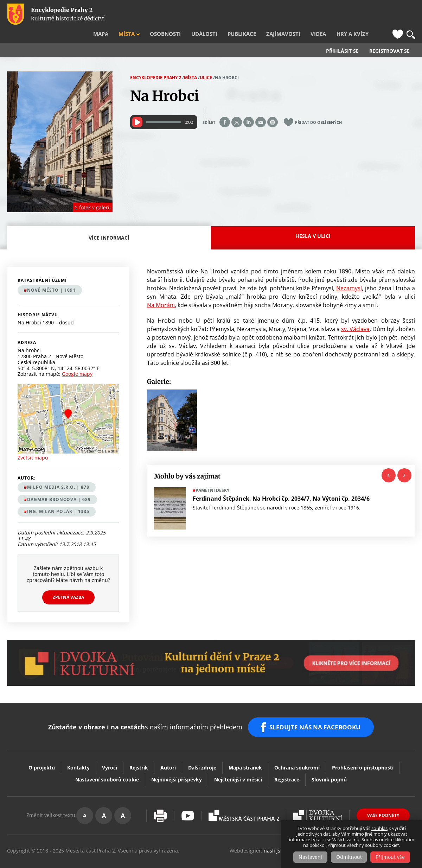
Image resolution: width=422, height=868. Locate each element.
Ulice (206, 64)
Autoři (168, 751)
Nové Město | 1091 (51, 276)
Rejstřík (139, 751)
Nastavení (310, 857)
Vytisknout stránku (160, 800)
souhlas (379, 828)
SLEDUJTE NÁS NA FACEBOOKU (316, 712)
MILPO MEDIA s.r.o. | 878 (58, 473)
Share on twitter (237, 108)
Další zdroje (202, 751)
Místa (159, 14)
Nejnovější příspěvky (177, 763)
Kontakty (78, 751)
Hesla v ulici (313, 222)
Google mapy (77, 360)
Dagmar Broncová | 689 (59, 486)
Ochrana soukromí (297, 751)
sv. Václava (355, 315)
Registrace (287, 763)
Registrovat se (389, 37)
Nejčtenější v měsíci (238, 763)
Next (404, 462)
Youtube (188, 800)
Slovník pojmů (329, 763)
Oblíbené (398, 14)
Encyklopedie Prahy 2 (156, 64)
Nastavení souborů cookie (107, 763)
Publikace (260, 14)
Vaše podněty (383, 799)
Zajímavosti (297, 14)
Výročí (110, 751)
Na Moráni (161, 291)
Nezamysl (349, 274)
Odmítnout (349, 857)
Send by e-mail (261, 108)
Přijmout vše (391, 857)
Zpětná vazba (68, 584)
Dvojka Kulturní (318, 799)
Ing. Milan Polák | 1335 (58, 498)
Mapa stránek (245, 751)
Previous (389, 462)
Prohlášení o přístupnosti (363, 751)
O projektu (42, 751)
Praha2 (244, 799)
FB (384, 14)
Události (227, 14)
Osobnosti (193, 14)
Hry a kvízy (357, 14)
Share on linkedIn (249, 108)
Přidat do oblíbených (318, 109)
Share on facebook (225, 108)
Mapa (137, 14)
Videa (328, 14)
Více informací (111, 228)
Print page (273, 108)
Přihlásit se (342, 37)
